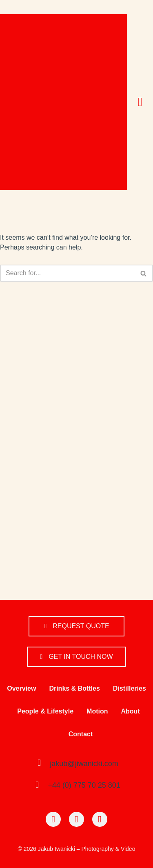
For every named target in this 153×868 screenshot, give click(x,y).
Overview (21, 688)
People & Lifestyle (45, 711)
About (131, 711)
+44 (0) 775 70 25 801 (84, 785)
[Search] (67, 273)
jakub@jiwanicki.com (84, 764)
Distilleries (130, 688)
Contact (81, 734)
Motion (97, 711)
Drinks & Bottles (74, 688)
